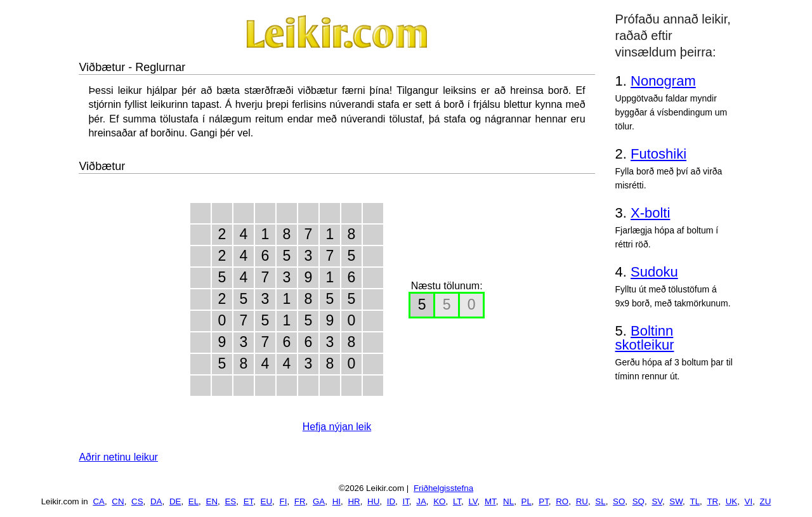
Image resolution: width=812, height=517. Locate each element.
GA (319, 501)
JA (421, 501)
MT (490, 501)
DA (156, 501)
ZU (766, 501)
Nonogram (663, 81)
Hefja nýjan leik (337, 427)
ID (391, 501)
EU (267, 501)
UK (732, 501)
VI (749, 501)
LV (473, 501)
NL (508, 501)
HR (354, 501)
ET (249, 501)
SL (600, 501)
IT (405, 501)
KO (439, 501)
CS (137, 501)
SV (657, 501)
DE (175, 501)
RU (582, 501)
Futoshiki (658, 154)
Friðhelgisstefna (443, 488)
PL (527, 501)
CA (99, 501)
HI (337, 501)
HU (373, 501)
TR (712, 501)
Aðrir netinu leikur (118, 457)
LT (457, 501)
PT (544, 501)
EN (212, 501)
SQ (638, 501)
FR (300, 501)
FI (284, 501)
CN (118, 501)
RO (562, 501)
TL (695, 501)
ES (230, 501)
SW (676, 501)
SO (619, 501)
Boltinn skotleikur (645, 338)
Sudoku (654, 272)
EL (193, 501)
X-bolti (650, 213)
